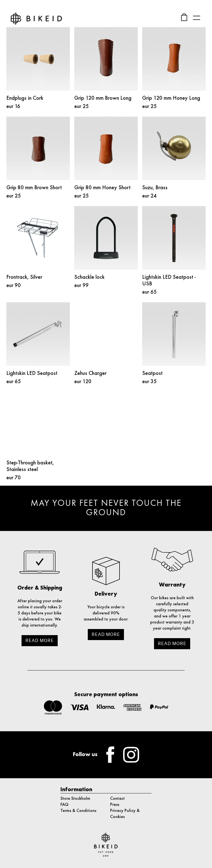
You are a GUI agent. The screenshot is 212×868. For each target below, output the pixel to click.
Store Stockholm (75, 799)
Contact (117, 799)
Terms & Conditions (78, 811)
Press (115, 805)
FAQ (64, 805)
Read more (40, 641)
